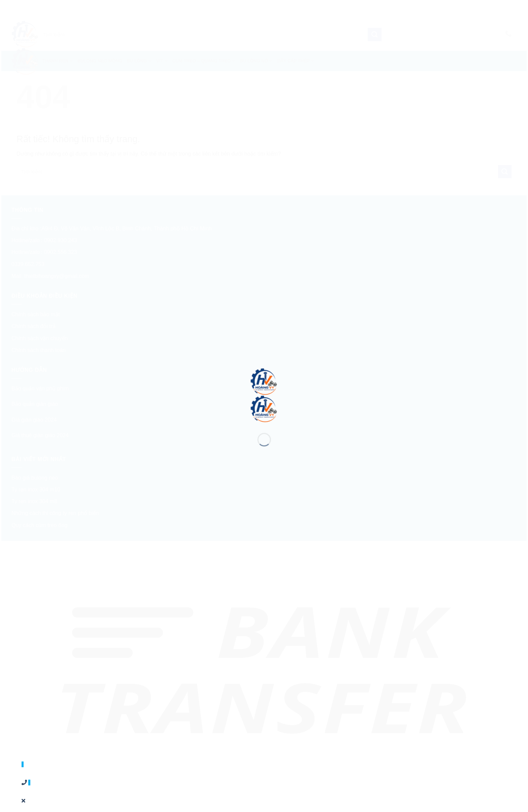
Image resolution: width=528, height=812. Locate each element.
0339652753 (35, 791)
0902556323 (35, 772)
